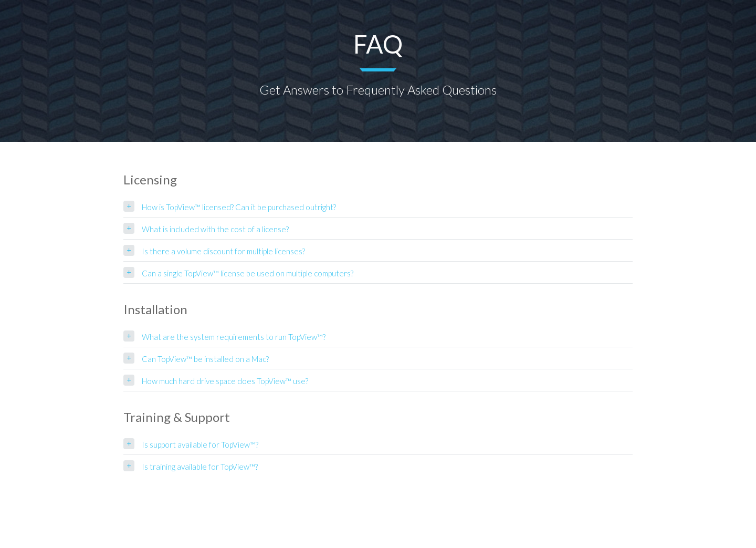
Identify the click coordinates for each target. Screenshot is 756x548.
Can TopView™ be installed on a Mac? (205, 359)
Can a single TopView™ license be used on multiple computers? (248, 273)
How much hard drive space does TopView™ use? (225, 381)
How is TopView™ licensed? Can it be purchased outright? (239, 207)
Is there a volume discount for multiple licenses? (223, 251)
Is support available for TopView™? (200, 444)
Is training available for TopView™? (200, 467)
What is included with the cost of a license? (215, 229)
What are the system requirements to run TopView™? (234, 337)
